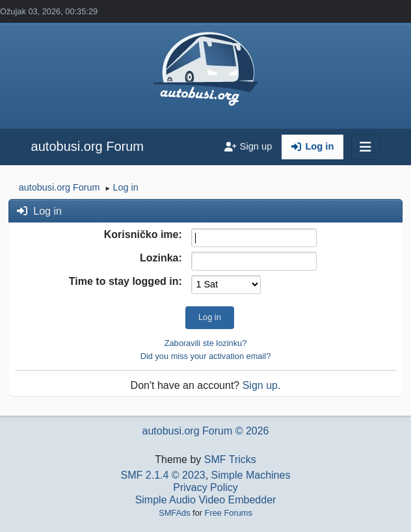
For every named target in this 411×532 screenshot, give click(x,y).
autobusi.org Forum (87, 146)
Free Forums (229, 513)
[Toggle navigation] (365, 147)
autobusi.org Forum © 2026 (205, 431)
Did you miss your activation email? (206, 356)
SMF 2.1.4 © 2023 (163, 475)
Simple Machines (251, 475)
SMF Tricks (230, 459)
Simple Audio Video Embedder (206, 500)
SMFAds (174, 513)
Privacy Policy (205, 487)
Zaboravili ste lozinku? (206, 343)
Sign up (260, 385)
